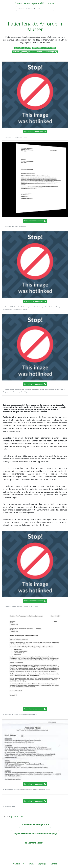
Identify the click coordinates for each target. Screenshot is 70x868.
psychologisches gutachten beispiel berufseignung (35, 52)
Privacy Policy (18, 864)
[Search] (35, 8)
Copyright (42, 864)
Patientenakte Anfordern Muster (35, 27)
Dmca (31, 864)
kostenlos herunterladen (35, 132)
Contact (54, 864)
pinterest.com (17, 816)
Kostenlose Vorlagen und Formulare (34, 3)
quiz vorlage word (23, 48)
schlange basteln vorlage (44, 48)
